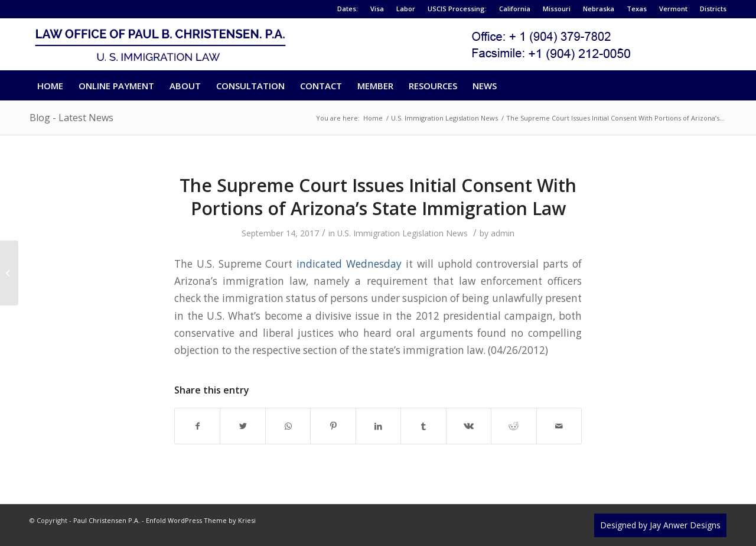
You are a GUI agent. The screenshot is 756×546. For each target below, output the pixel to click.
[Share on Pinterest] (333, 426)
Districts (713, 9)
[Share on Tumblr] (423, 426)
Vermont (673, 9)
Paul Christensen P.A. (107, 520)
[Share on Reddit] (514, 426)
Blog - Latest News (71, 118)
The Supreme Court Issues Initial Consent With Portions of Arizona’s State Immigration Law (378, 197)
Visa (377, 9)
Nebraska (599, 9)
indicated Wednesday (349, 264)
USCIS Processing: (457, 9)
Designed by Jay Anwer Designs (660, 525)
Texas (637, 9)
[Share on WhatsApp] (288, 426)
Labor (406, 9)
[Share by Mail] (559, 426)
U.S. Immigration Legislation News (403, 233)
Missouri (557, 9)
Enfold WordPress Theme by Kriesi (201, 520)
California (515, 9)
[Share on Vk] (469, 426)
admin (503, 233)
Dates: (348, 9)
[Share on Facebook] (197, 426)
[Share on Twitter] (242, 426)
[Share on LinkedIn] (378, 426)
